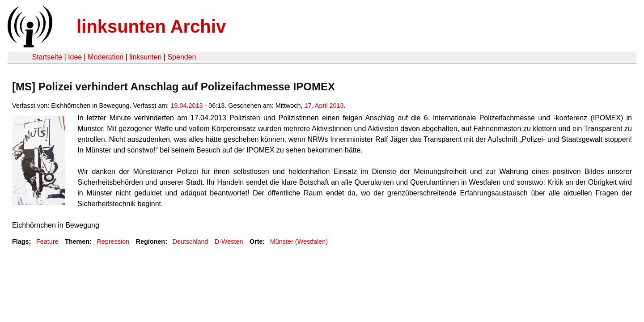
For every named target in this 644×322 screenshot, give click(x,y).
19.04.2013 (186, 106)
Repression (113, 241)
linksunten (145, 57)
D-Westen (229, 241)
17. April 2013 (324, 106)
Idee (75, 57)
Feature (47, 241)
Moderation (106, 57)
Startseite (47, 57)
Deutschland (190, 241)
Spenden (182, 57)
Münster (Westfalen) (299, 241)
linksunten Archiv (151, 26)
